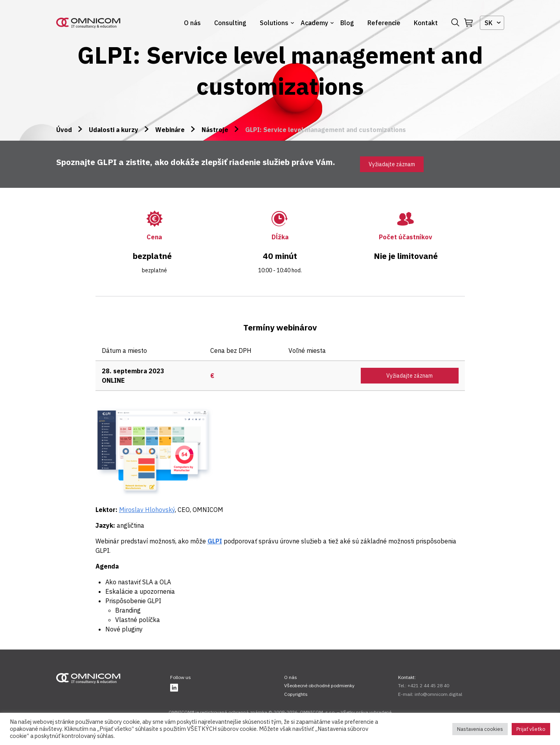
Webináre (170, 130)
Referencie (384, 23)
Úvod (64, 130)
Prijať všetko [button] (531, 729)
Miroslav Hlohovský (147, 510)
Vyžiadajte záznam (392, 164)
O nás (192, 23)
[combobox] (492, 23)
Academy (314, 23)
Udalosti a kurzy (114, 130)
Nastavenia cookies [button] (480, 729)
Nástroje (215, 130)
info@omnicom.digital (438, 694)
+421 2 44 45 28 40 (428, 685)
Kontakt (426, 23)
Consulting (230, 23)
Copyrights (296, 694)
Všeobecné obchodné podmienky (319, 685)
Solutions (274, 23)
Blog (347, 23)
